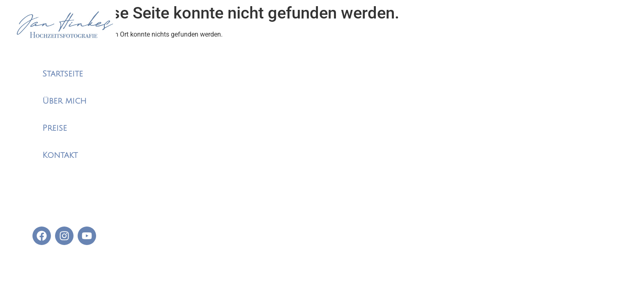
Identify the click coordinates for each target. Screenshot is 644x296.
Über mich (64, 101)
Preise (55, 128)
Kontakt (60, 155)
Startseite (63, 74)
